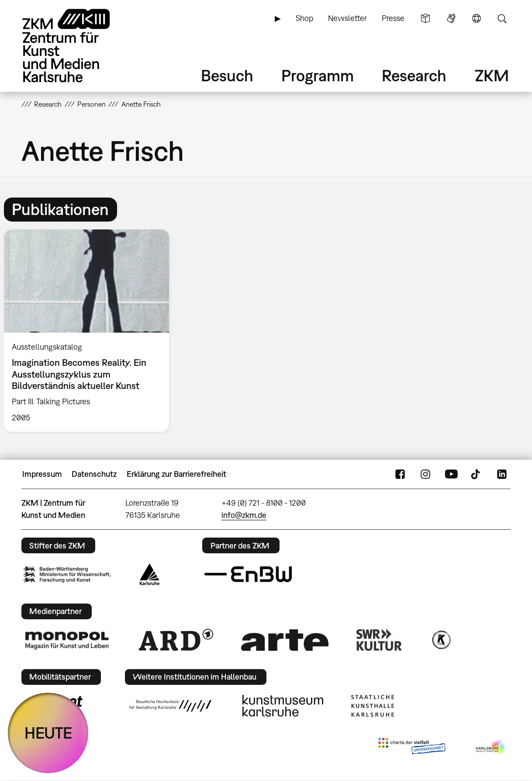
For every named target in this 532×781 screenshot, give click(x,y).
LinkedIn (502, 474)
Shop (304, 18)
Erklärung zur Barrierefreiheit (176, 474)
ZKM (492, 75)
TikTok (477, 474)
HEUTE (48, 733)
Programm (318, 75)
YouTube (451, 474)
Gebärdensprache (451, 18)
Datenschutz (94, 474)
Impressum (42, 474)
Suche (502, 18)
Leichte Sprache (425, 18)
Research (414, 75)
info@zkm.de (244, 515)
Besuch (227, 75)
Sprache (477, 18)
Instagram (425, 474)
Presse (393, 18)
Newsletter (347, 18)
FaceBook (400, 474)
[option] (90, 330)
